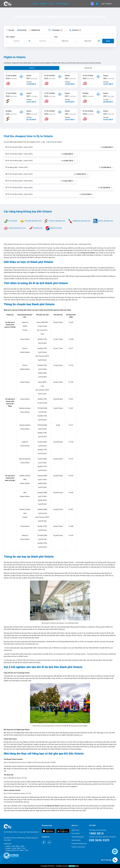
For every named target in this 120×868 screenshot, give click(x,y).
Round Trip (88, 68)
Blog (51, 4)
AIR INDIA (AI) (35, 228)
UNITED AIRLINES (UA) (103, 221)
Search (108, 41)
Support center (63, 4)
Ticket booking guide (78, 837)
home (35, 4)
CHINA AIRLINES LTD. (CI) (15, 228)
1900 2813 (96, 833)
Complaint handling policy (79, 844)
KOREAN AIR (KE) (54, 228)
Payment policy (76, 840)
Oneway (32, 68)
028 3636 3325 (99, 840)
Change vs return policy (78, 847)
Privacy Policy (76, 833)
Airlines (43, 4)
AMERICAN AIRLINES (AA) (79, 221)
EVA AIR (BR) (10, 221)
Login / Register (107, 4)
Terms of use (75, 830)
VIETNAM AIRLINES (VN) (31, 221)
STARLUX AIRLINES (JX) (55, 221)
